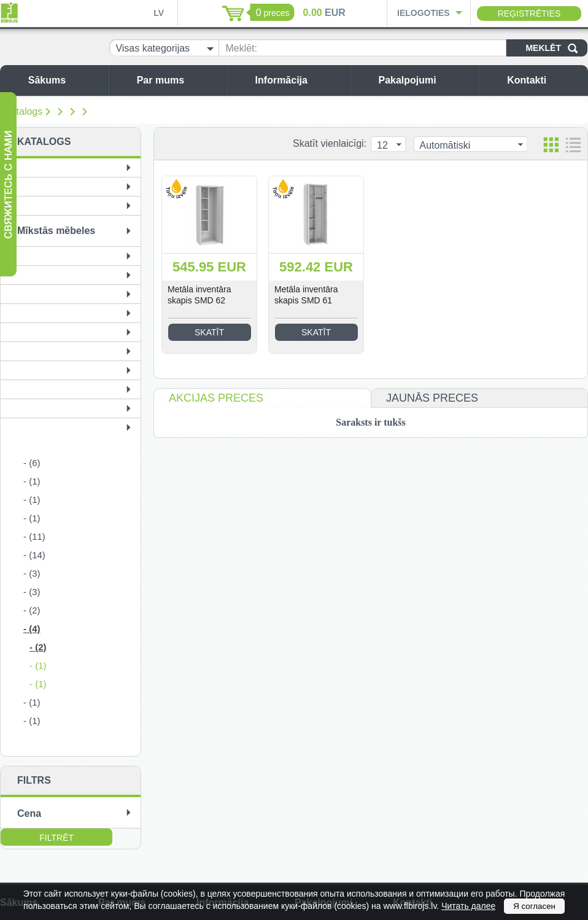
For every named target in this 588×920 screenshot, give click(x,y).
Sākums (65, 80)
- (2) (32, 610)
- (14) (34, 555)
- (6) (32, 463)
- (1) (32, 481)
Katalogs (23, 111)
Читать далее (468, 906)
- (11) (34, 536)
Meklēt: (241, 48)
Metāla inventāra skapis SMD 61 (306, 295)
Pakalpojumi (425, 80)
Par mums (178, 80)
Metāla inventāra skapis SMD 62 (199, 295)
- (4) (32, 629)
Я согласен (534, 906)
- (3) (32, 573)
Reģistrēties (529, 14)
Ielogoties (424, 13)
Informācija (299, 80)
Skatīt (209, 332)
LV (159, 13)
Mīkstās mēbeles (56, 231)
